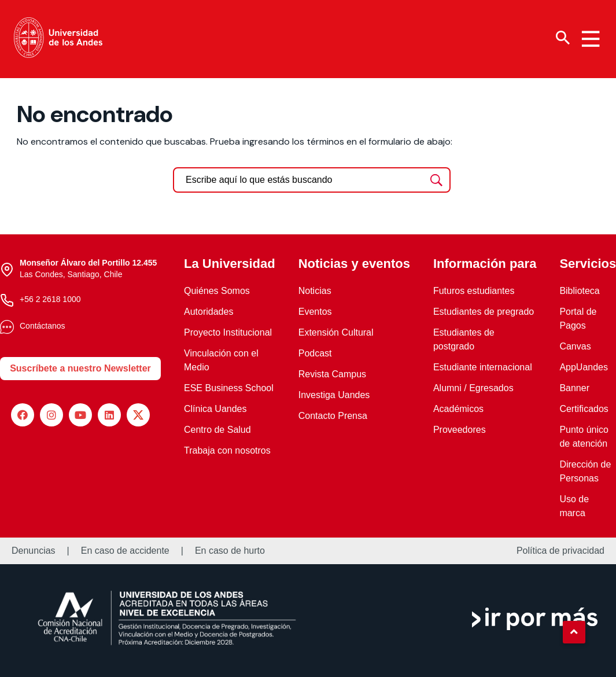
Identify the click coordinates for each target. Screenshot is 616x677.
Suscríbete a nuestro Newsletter (80, 368)
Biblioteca (579, 291)
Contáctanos (43, 326)
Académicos (458, 409)
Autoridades (209, 312)
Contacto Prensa (333, 416)
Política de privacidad (560, 551)
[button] (574, 632)
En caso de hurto (230, 551)
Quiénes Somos (217, 291)
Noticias (315, 291)
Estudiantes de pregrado (484, 312)
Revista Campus (332, 374)
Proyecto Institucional (228, 332)
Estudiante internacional (483, 367)
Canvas (575, 346)
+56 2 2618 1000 (50, 299)
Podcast (315, 353)
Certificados (584, 409)
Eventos (315, 312)
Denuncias (34, 551)
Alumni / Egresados (473, 388)
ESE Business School (229, 388)
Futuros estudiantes (474, 291)
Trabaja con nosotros (227, 450)
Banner (574, 388)
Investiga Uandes (334, 395)
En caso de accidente (125, 551)
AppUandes (584, 367)
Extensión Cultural (336, 332)
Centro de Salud (217, 430)
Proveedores (460, 430)
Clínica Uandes (215, 409)
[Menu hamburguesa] (591, 39)
